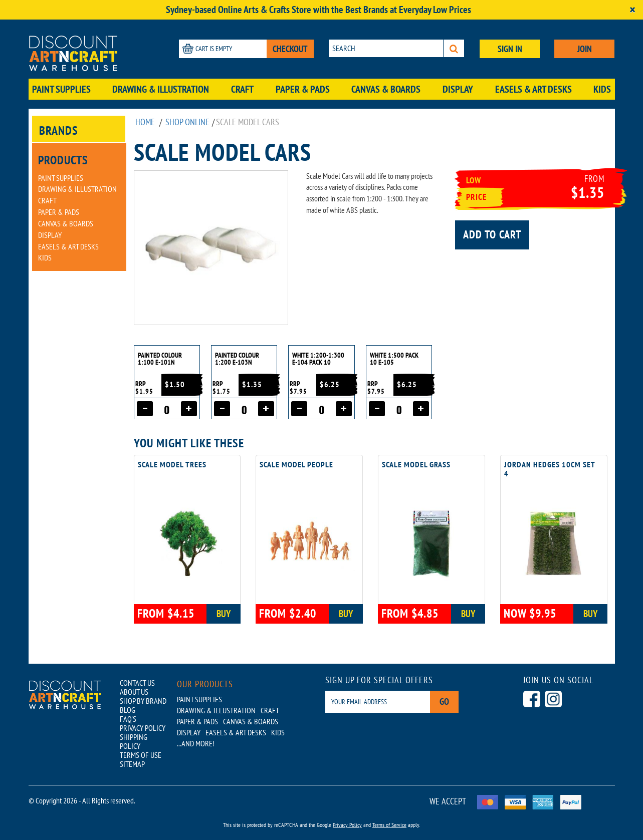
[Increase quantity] (189, 409)
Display (458, 89)
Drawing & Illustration (161, 89)
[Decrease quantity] (145, 409)
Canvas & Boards (386, 89)
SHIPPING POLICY (134, 741)
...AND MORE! (196, 743)
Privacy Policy (347, 825)
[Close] (632, 10)
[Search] (454, 48)
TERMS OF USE (141, 755)
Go (444, 702)
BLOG (128, 710)
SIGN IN (510, 49)
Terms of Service (389, 825)
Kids (602, 89)
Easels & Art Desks (533, 89)
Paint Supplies (61, 89)
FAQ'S (128, 719)
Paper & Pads (303, 89)
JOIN (585, 49)
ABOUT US (134, 692)
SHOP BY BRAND (143, 701)
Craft (242, 89)
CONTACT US (137, 683)
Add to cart (492, 234)
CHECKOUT (290, 49)
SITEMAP (132, 764)
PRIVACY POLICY (143, 728)
